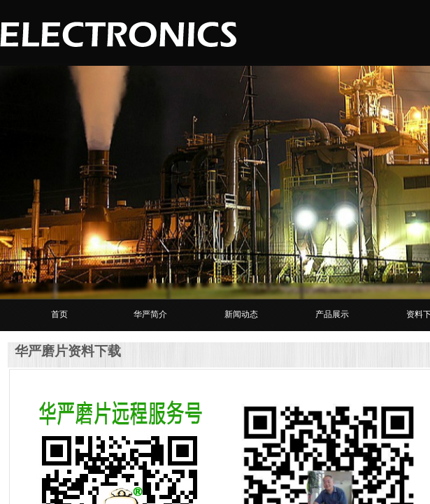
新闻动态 (241, 314)
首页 (59, 314)
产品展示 (332, 314)
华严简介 (150, 314)
